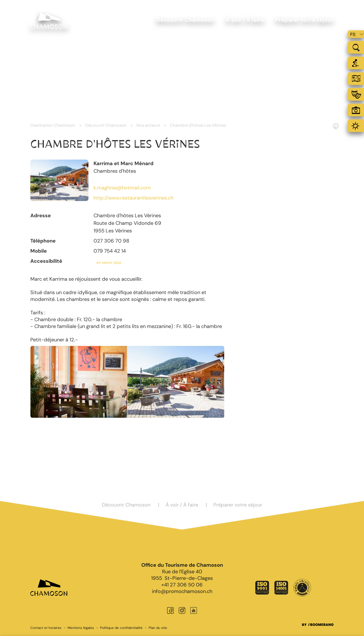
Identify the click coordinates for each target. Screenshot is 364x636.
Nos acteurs (148, 125)
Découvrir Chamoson (106, 125)
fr (353, 35)
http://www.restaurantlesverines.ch (133, 198)
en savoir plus (109, 262)
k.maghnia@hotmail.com (122, 188)
